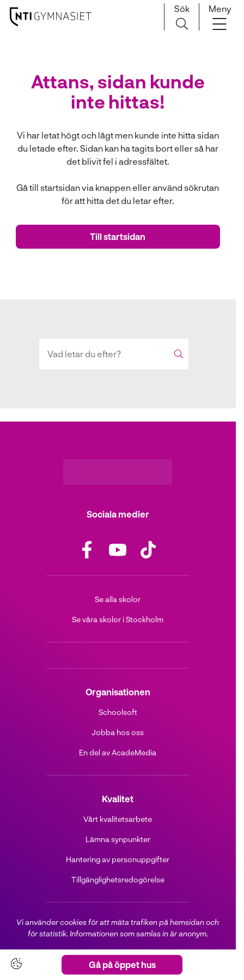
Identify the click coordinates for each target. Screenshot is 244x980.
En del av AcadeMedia (118, 752)
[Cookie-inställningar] (16, 964)
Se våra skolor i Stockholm (118, 619)
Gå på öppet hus (122, 964)
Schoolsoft (118, 712)
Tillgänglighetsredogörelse (118, 879)
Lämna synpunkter (118, 839)
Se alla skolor (118, 599)
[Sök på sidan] (182, 17)
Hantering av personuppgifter (118, 859)
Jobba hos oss (118, 732)
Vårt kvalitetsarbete (118, 819)
